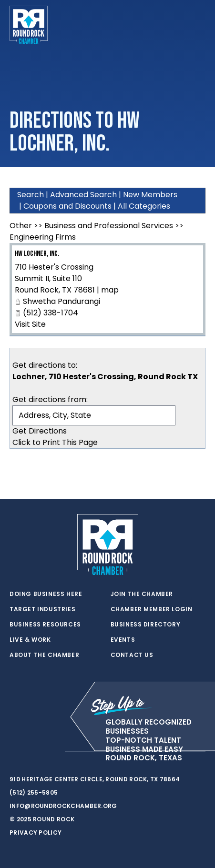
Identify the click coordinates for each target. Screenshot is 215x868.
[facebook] (33, 752)
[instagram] (52, 752)
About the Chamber (44, 655)
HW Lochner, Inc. (37, 254)
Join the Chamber (142, 594)
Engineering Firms (43, 237)
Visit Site (30, 324)
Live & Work (30, 640)
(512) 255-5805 (34, 792)
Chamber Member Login (152, 609)
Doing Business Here (46, 594)
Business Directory (146, 625)
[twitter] (14, 752)
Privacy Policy (36, 833)
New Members (150, 195)
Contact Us (132, 655)
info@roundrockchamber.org (63, 806)
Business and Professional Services (109, 226)
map (110, 290)
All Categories (144, 206)
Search (31, 195)
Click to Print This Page (55, 442)
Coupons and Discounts (67, 206)
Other (21, 226)
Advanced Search (83, 195)
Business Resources (45, 625)
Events (123, 640)
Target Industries (42, 609)
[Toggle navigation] (198, 25)
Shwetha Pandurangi (61, 301)
